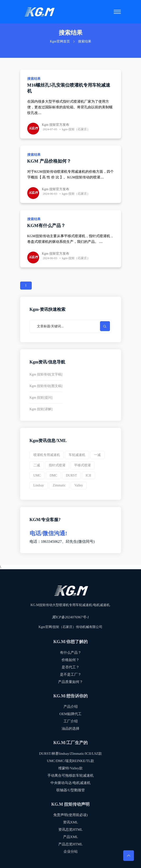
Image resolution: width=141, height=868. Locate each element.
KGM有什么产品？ (46, 225)
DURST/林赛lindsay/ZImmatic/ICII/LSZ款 (70, 754)
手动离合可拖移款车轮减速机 (70, 775)
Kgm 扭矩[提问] (41, 398)
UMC (37, 475)
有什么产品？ (71, 653)
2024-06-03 (50, 194)
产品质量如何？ (70, 682)
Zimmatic (59, 485)
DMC (53, 475)
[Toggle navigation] (117, 12)
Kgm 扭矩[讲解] (41, 409)
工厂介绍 (71, 721)
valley (79, 485)
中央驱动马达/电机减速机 (70, 783)
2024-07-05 (50, 129)
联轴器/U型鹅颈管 (71, 790)
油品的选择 (70, 729)
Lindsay (39, 485)
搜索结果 (34, 79)
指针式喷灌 (57, 465)
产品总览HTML (70, 844)
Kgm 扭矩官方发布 (56, 125)
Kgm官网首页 (60, 41)
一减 (97, 455)
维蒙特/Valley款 (70, 768)
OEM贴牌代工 (70, 714)
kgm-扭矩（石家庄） (76, 129)
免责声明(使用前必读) (70, 815)
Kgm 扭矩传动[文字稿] (46, 374)
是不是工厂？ (71, 674)
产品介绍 (71, 707)
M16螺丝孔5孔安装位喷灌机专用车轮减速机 (69, 88)
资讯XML (70, 822)
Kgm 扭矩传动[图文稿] (46, 386)
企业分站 (71, 851)
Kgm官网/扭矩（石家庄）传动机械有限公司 (71, 627)
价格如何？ (70, 660)
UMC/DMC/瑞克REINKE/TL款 (70, 761)
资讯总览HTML (70, 830)
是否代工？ (70, 667)
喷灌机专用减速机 (47, 455)
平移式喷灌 (82, 465)
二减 (37, 465)
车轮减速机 (77, 455)
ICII (88, 475)
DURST (71, 475)
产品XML (70, 837)
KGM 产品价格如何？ (49, 161)
